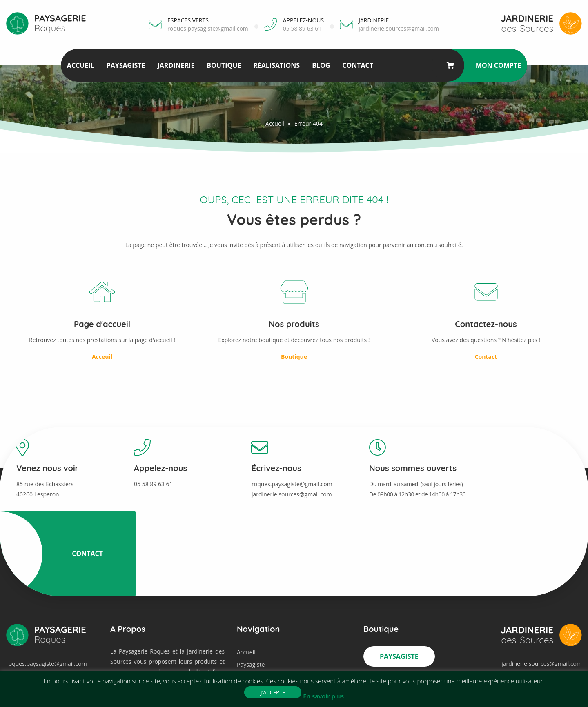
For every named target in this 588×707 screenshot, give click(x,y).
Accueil (80, 65)
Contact (357, 65)
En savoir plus (323, 696)
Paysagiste (126, 65)
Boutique (223, 65)
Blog (321, 65)
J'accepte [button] (273, 692)
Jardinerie (175, 65)
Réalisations (276, 65)
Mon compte (499, 65)
